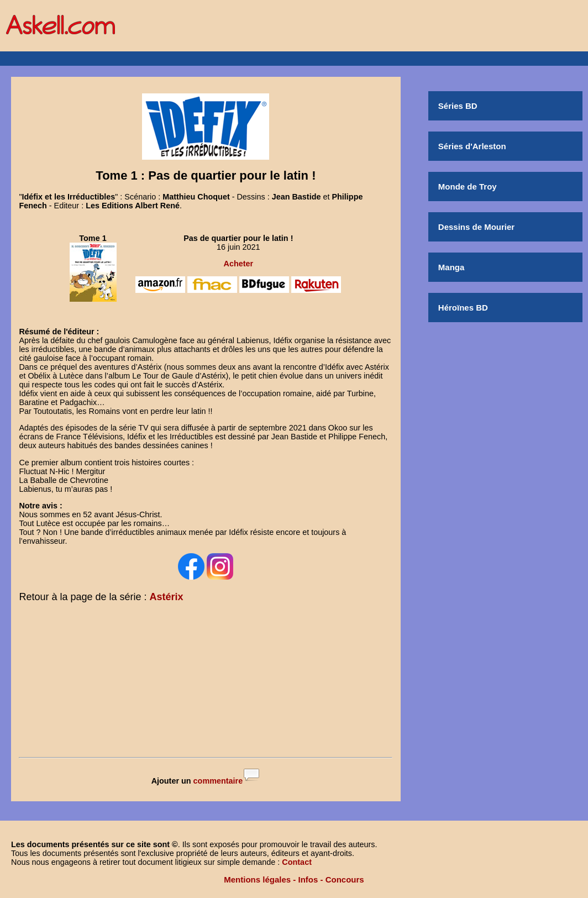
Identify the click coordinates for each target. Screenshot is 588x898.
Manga (452, 267)
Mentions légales (257, 879)
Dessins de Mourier (476, 227)
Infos (308, 879)
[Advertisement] (206, 682)
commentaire (218, 781)
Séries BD (458, 106)
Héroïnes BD (463, 308)
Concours (345, 879)
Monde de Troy (468, 187)
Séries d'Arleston (472, 146)
